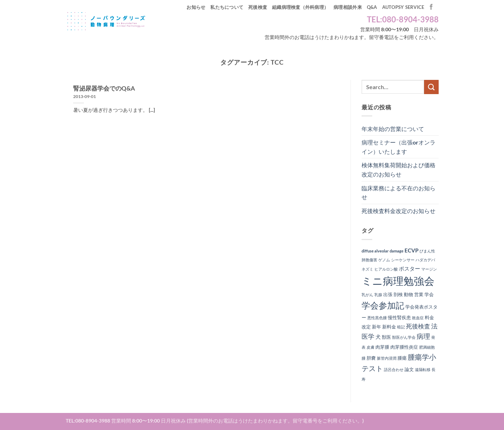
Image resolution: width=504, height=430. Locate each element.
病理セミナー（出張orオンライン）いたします (399, 147)
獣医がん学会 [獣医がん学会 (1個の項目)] (404, 337)
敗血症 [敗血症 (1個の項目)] (418, 318)
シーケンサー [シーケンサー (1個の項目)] (403, 260)
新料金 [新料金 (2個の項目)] (389, 327)
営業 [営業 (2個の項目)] (419, 294)
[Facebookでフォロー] (431, 7)
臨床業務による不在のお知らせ (399, 193)
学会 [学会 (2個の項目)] (429, 294)
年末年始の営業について (393, 129)
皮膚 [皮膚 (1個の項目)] (370, 347)
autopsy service (403, 7)
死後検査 (258, 7)
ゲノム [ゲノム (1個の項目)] (384, 260)
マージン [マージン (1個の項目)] (429, 269)
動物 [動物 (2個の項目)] (408, 294)
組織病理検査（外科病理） (300, 7)
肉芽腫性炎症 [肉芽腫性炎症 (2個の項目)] (404, 347)
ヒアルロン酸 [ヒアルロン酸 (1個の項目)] (386, 269)
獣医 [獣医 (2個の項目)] (386, 337)
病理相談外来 (348, 7)
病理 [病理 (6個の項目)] (423, 336)
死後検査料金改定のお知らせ (399, 211)
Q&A (372, 7)
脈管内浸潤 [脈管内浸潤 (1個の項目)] (387, 358)
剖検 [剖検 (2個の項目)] (398, 294)
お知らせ (196, 7)
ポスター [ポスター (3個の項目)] (410, 268)
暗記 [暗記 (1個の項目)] (401, 327)
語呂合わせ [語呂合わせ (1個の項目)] (394, 369)
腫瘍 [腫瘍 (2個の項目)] (402, 358)
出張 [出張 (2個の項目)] (388, 294)
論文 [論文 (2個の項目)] (409, 369)
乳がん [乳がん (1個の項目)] (367, 295)
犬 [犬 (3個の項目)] (378, 337)
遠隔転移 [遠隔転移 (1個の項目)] (423, 369)
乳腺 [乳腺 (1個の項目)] (378, 295)
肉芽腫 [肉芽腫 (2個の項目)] (382, 347)
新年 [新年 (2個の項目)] (376, 327)
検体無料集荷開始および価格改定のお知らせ (399, 170)
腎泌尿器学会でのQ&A (104, 88)
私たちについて (227, 7)
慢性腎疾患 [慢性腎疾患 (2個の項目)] (399, 317)
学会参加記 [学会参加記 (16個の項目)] (383, 305)
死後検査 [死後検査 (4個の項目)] (418, 326)
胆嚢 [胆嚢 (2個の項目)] (371, 358)
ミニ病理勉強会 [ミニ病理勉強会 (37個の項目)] (398, 281)
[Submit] (431, 87)
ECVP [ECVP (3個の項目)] (411, 250)
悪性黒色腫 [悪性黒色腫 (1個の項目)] (377, 318)
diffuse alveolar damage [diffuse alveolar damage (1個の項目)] (383, 251)
